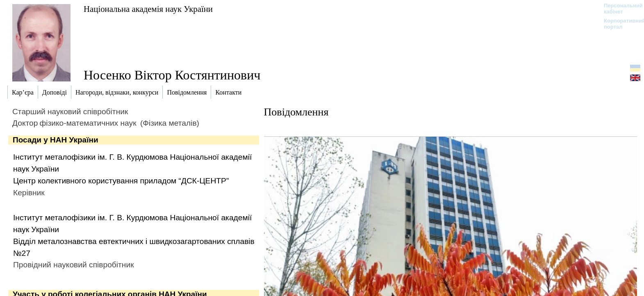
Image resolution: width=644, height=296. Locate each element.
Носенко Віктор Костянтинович (172, 75)
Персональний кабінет (619, 9)
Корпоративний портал (619, 24)
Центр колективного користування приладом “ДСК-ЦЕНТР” (121, 181)
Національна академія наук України (148, 9)
